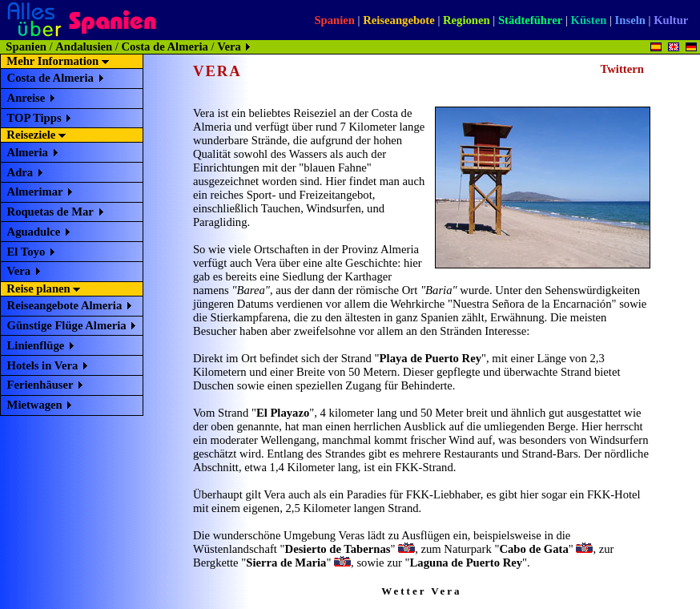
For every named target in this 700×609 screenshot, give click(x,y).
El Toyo (26, 252)
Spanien (334, 20)
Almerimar (35, 192)
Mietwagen (35, 405)
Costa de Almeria (165, 46)
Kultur (671, 20)
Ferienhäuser (40, 385)
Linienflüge (36, 345)
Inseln (630, 20)
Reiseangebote (399, 20)
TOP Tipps (34, 118)
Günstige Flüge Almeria (67, 325)
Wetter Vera (421, 591)
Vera (19, 271)
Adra (20, 172)
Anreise (26, 98)
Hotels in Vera (43, 365)
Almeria (28, 152)
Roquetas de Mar (50, 212)
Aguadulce (34, 232)
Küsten (589, 20)
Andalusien (84, 46)
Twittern (622, 69)
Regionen (467, 20)
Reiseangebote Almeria (65, 305)
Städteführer (530, 20)
